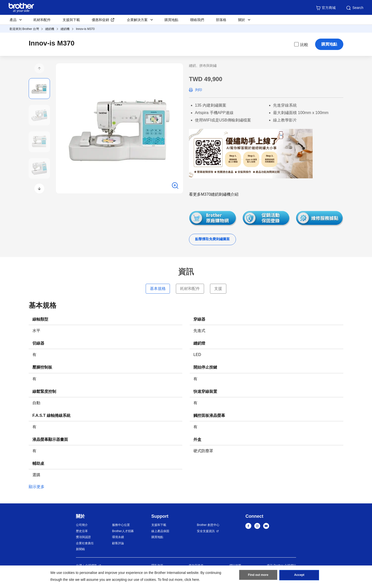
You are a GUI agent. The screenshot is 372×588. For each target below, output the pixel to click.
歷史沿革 (82, 531)
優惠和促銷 (100, 20)
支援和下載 (159, 525)
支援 (218, 289)
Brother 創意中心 (208, 525)
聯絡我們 (197, 20)
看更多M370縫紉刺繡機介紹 (214, 194)
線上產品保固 (160, 531)
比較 (301, 44)
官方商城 (326, 8)
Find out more (258, 576)
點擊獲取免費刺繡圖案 (212, 239)
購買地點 (171, 20)
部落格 (221, 20)
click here (192, 580)
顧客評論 (118, 543)
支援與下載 (71, 20)
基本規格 (158, 289)
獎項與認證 (83, 537)
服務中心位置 (121, 525)
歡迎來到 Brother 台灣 (24, 29)
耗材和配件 (42, 20)
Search (354, 8)
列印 (199, 90)
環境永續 (118, 537)
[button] (39, 68)
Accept (299, 576)
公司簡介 (82, 525)
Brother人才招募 (123, 531)
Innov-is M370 (85, 29)
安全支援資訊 (206, 531)
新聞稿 (80, 549)
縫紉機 (50, 29)
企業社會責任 (85, 543)
